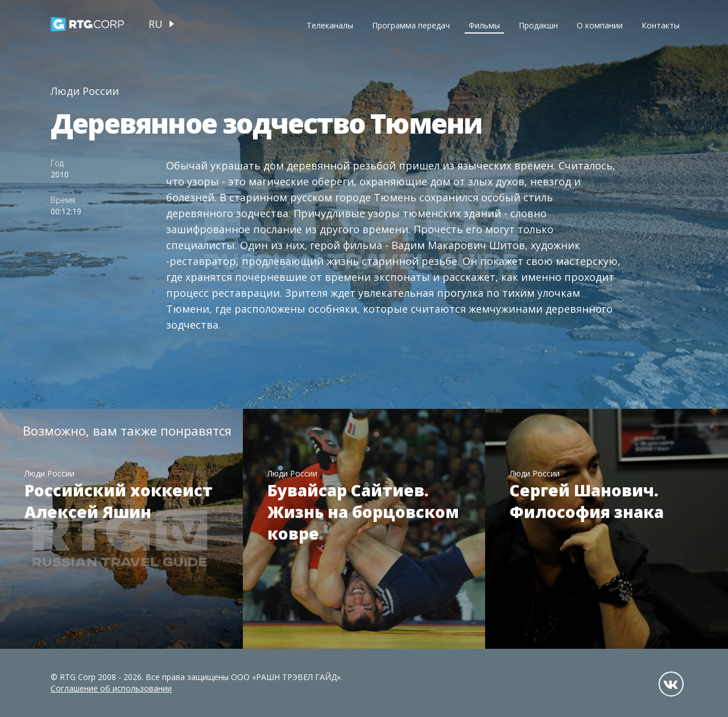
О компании (600, 25)
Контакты (661, 25)
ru (156, 24)
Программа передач (411, 25)
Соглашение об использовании (111, 688)
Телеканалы (330, 25)
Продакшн (538, 25)
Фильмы (484, 25)
